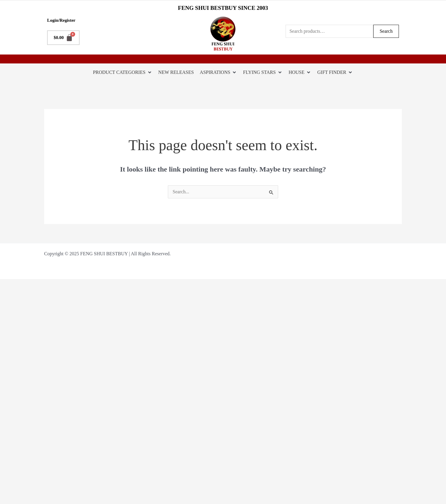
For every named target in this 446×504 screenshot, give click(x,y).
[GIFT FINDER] (335, 72)
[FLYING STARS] (263, 72)
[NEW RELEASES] (176, 72)
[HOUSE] (300, 72)
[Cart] (63, 38)
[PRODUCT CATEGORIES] (123, 72)
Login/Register (61, 20)
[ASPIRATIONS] (218, 72)
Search (386, 31)
